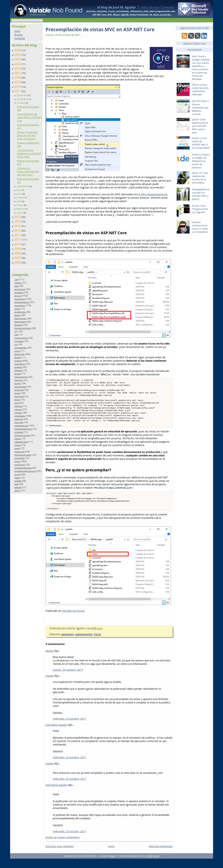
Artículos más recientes (60, 856)
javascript (19, 390)
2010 (18, 244)
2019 (18, 82)
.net (16, 279)
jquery (18, 393)
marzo (20, 205)
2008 (18, 253)
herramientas (21, 377)
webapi (18, 487)
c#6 (16, 335)
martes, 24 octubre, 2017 (68, 679)
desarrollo (19, 354)
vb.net (18, 474)
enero (20, 213)
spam (17, 448)
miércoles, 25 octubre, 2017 (70, 728)
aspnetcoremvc (22, 302)
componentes (21, 338)
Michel (50, 660)
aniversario (20, 289)
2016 (18, 217)
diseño (18, 357)
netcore (18, 409)
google (18, 374)
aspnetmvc (20, 305)
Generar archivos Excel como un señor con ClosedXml (200, 227)
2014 (18, 226)
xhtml (17, 491)
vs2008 (18, 481)
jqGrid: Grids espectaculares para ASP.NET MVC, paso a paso (200, 126)
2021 (18, 73)
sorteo (18, 445)
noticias (18, 413)
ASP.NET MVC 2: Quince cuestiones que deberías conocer (201, 108)
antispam (19, 292)
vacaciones (20, 465)
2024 (18, 59)
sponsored (20, 452)
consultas (19, 341)
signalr (18, 439)
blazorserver (21, 318)
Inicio (145, 7)
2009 (18, 249)
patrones (19, 419)
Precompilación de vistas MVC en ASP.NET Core (29, 117)
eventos (18, 367)
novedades (20, 416)
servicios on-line (22, 435)
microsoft (19, 396)
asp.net (18, 296)
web (17, 484)
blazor (18, 315)
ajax (16, 286)
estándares (20, 364)
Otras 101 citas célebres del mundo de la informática (200, 178)
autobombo (20, 312)
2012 (18, 235)
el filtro (153, 194)
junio (19, 194)
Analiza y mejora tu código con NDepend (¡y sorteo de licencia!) (201, 161)
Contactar (168, 7)
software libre (21, 442)
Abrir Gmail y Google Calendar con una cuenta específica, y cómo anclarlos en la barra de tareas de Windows (201, 68)
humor (18, 383)
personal (19, 422)
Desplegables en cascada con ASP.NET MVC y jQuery (201, 194)
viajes (17, 478)
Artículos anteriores (161, 856)
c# (16, 331)
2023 (18, 64)
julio (19, 190)
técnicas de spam (23, 455)
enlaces (18, 361)
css (16, 344)
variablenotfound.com (25, 471)
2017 (18, 91)
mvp (17, 403)
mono (17, 400)
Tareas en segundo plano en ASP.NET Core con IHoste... (27, 135)
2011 (18, 239)
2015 (18, 221)
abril (19, 201)
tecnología (19, 458)
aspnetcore (20, 299)
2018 (18, 87)
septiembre (23, 186)
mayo (20, 197)
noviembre (23, 99)
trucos (18, 461)
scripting (19, 432)
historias (19, 380)
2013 (18, 230)
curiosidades (21, 348)
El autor (155, 7)
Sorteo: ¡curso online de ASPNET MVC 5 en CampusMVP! (201, 143)
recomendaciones (23, 429)
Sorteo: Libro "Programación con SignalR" (200, 209)
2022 (18, 68)
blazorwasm (20, 322)
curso (17, 351)
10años (18, 283)
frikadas (18, 370)
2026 (18, 50)
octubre (21, 103)
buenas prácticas (23, 328)
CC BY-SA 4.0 (152, 865)
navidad (18, 406)
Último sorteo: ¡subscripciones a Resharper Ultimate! (200, 90)
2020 (18, 77)
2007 (18, 258)
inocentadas (20, 387)
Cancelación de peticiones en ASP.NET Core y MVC (29, 153)
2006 (18, 262)
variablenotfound (23, 468)
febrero (21, 209)
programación (21, 426)
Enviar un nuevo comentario (63, 847)
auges (17, 309)
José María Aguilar (56, 734)
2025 (18, 55)
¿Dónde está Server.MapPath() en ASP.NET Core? (28, 171)
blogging (19, 325)
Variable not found (73, 620)
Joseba (50, 685)
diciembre (22, 95)
